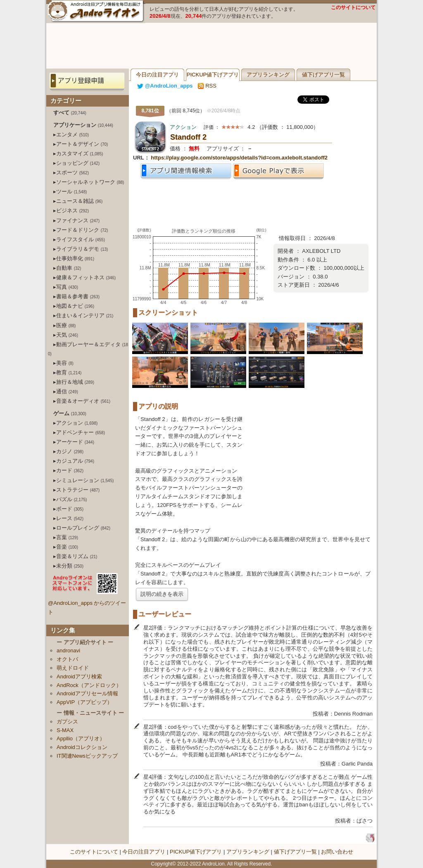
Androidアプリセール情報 (87, 693)
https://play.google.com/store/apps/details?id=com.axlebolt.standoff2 (239, 158)
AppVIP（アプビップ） (84, 702)
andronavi (68, 650)
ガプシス (67, 722)
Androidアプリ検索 (79, 677)
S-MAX (65, 730)
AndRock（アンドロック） (89, 685)
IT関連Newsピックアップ (87, 756)
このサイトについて (353, 7)
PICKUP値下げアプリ (213, 75)
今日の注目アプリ (157, 75)
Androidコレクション (82, 747)
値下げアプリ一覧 (323, 75)
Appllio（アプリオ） (81, 738)
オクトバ (67, 659)
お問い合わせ (337, 852)
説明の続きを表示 (162, 594)
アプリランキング (268, 75)
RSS (207, 86)
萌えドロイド (73, 668)
